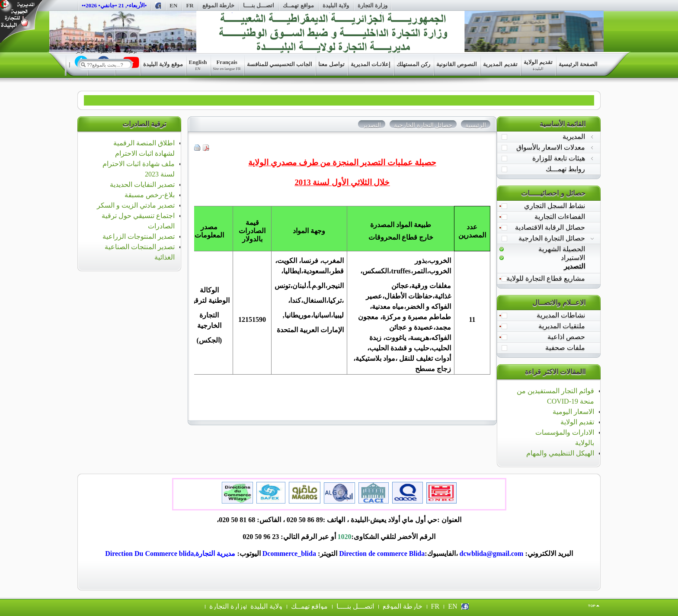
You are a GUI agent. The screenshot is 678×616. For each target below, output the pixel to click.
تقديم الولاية (577, 422)
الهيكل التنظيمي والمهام (560, 453)
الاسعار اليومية (573, 412)
